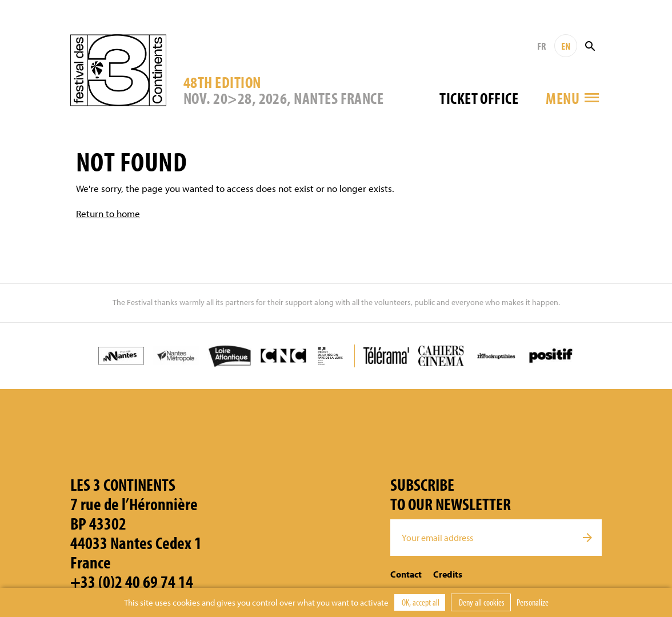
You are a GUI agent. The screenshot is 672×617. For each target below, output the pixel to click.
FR (541, 46)
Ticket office (479, 98)
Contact (406, 574)
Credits (448, 574)
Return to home (108, 213)
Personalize (533, 602)
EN (566, 46)
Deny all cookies (481, 602)
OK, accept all (420, 602)
